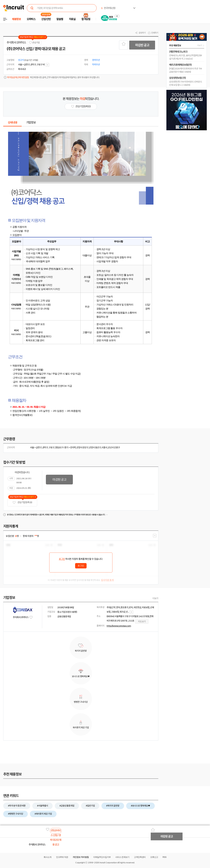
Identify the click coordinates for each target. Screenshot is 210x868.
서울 (32, 448)
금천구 (39, 448)
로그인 (62, 559)
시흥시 (104, 448)
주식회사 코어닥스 (16, 43)
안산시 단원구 (114, 448)
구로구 (52, 448)
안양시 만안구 (82, 448)
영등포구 (59, 448)
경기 (66, 448)
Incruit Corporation (108, 863)
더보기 (155, 598)
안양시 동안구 (95, 448)
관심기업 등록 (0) (22, 502)
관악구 (45, 448)
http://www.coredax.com (119, 626)
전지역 (73, 448)
